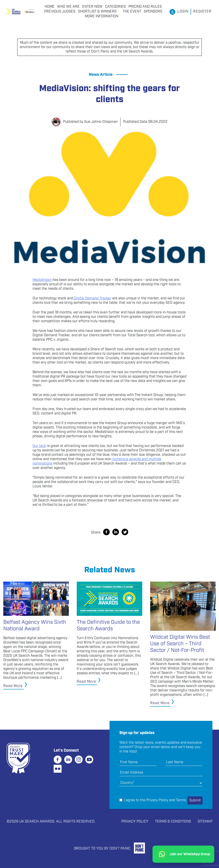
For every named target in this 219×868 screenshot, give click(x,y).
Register (202, 12)
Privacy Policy (157, 800)
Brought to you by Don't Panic (102, 849)
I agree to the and (153, 800)
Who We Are (68, 7)
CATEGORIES (115, 7)
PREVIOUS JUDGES (60, 12)
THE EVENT (132, 12)
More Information (102, 16)
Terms (181, 800)
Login (183, 12)
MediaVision (42, 280)
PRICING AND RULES (145, 7)
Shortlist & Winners (97, 12)
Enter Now (92, 7)
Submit (195, 800)
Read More (13, 686)
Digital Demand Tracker (93, 298)
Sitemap (205, 822)
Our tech (39, 446)
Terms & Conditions (173, 822)
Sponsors (153, 12)
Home (50, 7)
